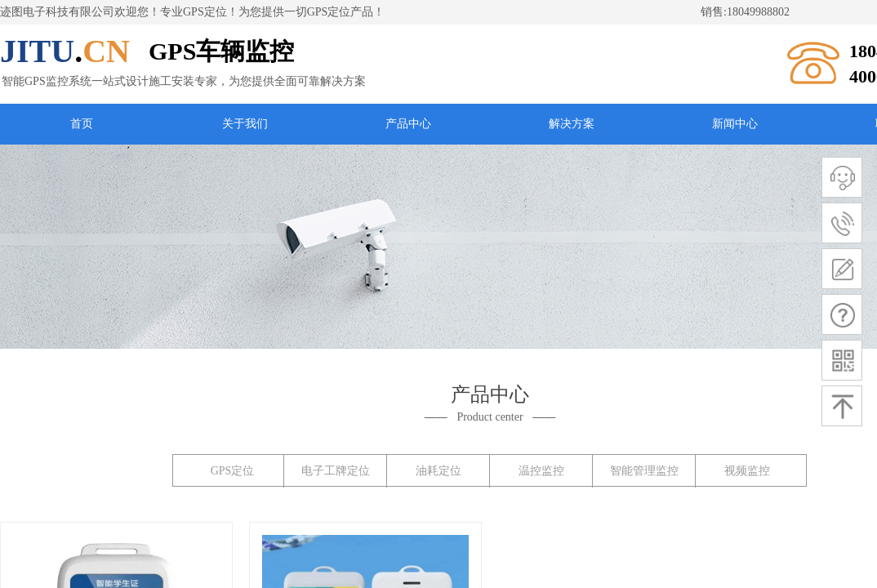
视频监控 (747, 471)
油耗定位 (438, 471)
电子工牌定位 (336, 471)
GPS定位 (233, 471)
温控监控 (541, 471)
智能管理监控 (644, 471)
